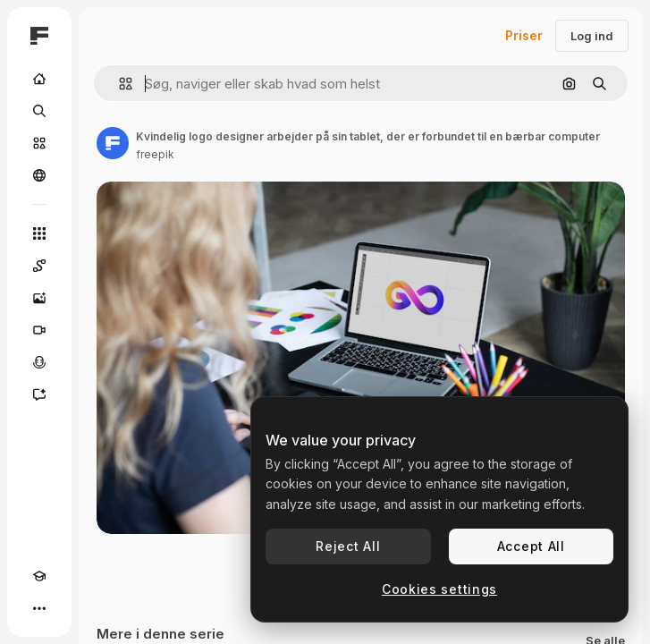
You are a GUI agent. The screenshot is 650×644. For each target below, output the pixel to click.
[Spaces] (39, 266)
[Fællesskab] (39, 175)
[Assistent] (39, 394)
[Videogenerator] (39, 330)
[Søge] (39, 111)
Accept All (531, 546)
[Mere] (39, 608)
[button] (118, 84)
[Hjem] (39, 79)
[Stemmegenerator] (39, 362)
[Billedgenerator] (39, 298)
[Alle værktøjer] (39, 233)
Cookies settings (439, 589)
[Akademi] (39, 576)
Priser (524, 35)
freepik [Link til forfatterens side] (155, 154)
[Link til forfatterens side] (113, 143)
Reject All (348, 546)
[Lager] (39, 143)
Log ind (592, 36)
